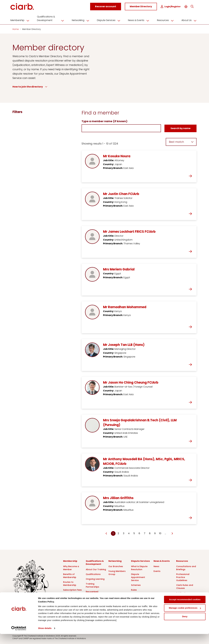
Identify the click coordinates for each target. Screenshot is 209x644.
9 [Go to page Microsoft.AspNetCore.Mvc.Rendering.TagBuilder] (155, 533)
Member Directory (31, 29)
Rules (134, 589)
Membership (23, 20)
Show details (45, 638)
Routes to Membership (70, 583)
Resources (165, 20)
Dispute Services (110, 20)
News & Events (139, 20)
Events (157, 571)
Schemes (136, 585)
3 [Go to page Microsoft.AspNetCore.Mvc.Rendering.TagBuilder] (124, 533)
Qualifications (93, 574)
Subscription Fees (72, 589)
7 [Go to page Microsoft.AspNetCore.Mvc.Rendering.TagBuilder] (145, 533)
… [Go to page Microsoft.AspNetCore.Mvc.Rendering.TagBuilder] (165, 533)
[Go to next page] (172, 533)
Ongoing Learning (95, 579)
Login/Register (171, 7)
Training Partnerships (92, 585)
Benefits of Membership (70, 575)
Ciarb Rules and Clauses (185, 586)
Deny (185, 627)
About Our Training (96, 569)
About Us (188, 20)
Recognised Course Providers (95, 593)
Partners (68, 594)
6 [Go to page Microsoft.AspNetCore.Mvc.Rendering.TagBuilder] (139, 533)
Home (16, 29)
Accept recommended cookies (185, 610)
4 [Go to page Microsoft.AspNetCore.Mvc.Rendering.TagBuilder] (129, 533)
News (156, 566)
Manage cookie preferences (185, 618)
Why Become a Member (71, 567)
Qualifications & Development (53, 18)
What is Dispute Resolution (139, 567)
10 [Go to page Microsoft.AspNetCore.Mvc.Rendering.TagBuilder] (160, 533)
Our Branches (116, 566)
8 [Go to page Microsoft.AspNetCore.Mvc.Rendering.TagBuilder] (150, 533)
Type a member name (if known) (105, 121)
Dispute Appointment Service (138, 577)
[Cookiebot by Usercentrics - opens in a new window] (19, 638)
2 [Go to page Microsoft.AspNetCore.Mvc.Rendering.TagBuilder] (118, 533)
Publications (183, 592)
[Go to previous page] (106, 533)
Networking (82, 20)
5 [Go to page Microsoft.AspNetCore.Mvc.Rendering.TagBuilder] (134, 533)
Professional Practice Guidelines (183, 577)
